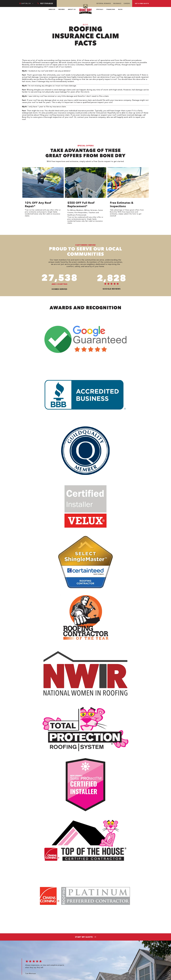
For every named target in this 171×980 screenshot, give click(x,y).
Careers (127, 3)
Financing (111, 9)
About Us (72, 9)
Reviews (62, 9)
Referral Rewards (104, 3)
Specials (100, 9)
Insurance (117, 3)
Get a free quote (142, 3)
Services (52, 9)
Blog (120, 9)
